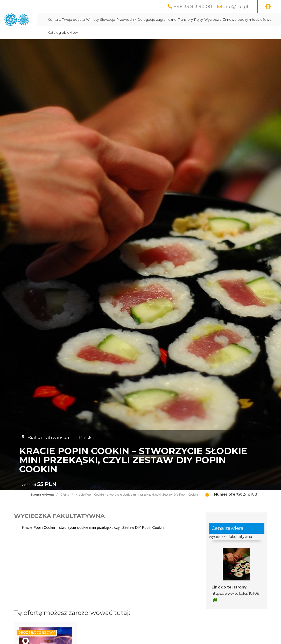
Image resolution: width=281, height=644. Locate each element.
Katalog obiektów (188, 33)
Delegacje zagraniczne (213, 20)
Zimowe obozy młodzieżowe (147, 33)
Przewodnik (183, 20)
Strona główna (42, 495)
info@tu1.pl (236, 6)
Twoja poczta (130, 20)
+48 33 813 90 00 (193, 6)
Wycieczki (113, 33)
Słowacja (164, 20)
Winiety (149, 20)
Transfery (242, 20)
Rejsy (255, 20)
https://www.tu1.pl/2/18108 (236, 593)
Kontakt (111, 20)
